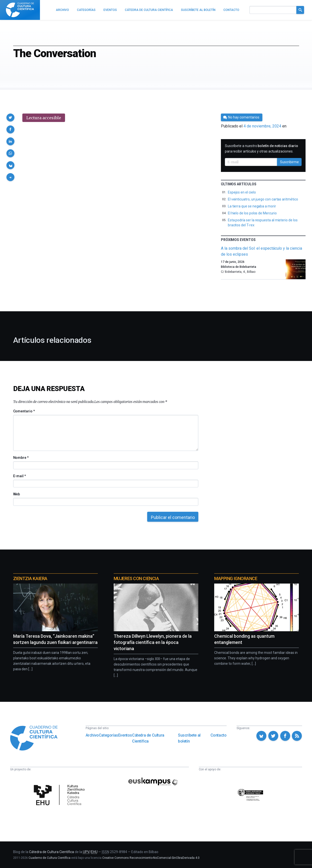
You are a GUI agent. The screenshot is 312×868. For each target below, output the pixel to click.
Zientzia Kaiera (30, 578)
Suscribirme (289, 162)
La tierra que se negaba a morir (252, 206)
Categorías (108, 735)
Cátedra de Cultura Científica (148, 738)
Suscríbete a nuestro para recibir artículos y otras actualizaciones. (261, 149)
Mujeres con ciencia (136, 578)
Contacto (219, 735)
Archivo (92, 735)
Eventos (125, 735)
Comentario (24, 411)
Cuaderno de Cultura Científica (50, 858)
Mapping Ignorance (236, 578)
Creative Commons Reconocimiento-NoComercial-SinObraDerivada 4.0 (151, 858)
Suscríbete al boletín (189, 738)
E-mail (19, 476)
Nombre (21, 458)
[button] (10, 118)
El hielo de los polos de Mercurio (252, 213)
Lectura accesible (44, 118)
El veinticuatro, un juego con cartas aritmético (263, 199)
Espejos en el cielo (242, 192)
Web (17, 494)
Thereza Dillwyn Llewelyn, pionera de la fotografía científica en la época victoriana (153, 642)
